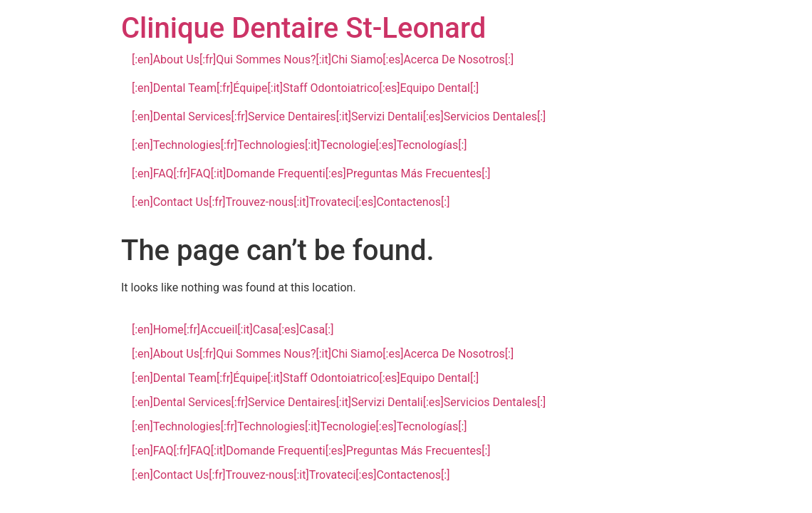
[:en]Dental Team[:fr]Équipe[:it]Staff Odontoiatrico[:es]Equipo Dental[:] (305, 88)
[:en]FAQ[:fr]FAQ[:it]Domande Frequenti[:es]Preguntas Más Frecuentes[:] (311, 173)
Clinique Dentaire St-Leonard (303, 28)
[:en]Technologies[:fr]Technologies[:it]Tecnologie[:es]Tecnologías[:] (300, 145)
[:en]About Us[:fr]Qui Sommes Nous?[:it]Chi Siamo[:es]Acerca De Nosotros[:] (323, 59)
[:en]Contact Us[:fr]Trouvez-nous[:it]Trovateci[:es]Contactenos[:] (291, 202)
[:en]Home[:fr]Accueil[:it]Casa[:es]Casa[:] (233, 330)
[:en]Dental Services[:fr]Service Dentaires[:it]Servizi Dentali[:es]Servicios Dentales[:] (339, 116)
